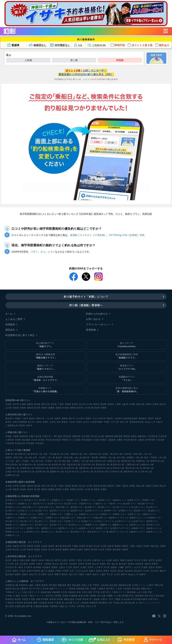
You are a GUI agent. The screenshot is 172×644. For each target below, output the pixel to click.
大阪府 (125, 404)
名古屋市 (24, 564)
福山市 (115, 564)
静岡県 (111, 404)
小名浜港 (104, 585)
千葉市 (23, 571)
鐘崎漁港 (24, 436)
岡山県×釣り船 (132, 468)
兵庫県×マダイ (38, 518)
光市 (72, 571)
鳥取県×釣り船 (57, 468)
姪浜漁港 (57, 440)
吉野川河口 (153, 599)
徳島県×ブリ (152, 521)
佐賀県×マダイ (103, 528)
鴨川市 (103, 418)
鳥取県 (16, 408)
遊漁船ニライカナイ (81, 235)
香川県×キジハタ (76, 525)
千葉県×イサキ (115, 504)
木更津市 (97, 560)
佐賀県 (66, 408)
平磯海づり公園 (114, 596)
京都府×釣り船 (147, 465)
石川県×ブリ (11, 511)
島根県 (23, 408)
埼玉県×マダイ (71, 504)
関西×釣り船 (24, 454)
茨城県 (68, 404)
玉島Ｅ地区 (87, 592)
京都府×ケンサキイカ (89, 514)
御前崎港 (139, 596)
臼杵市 (9, 571)
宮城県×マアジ (73, 500)
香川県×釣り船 (147, 468)
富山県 (82, 404)
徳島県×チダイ (27, 525)
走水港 (34, 440)
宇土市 (110, 574)
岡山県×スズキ (12, 521)
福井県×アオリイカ (94, 511)
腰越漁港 (142, 436)
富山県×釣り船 (72, 472)
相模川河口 (146, 589)
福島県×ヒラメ (120, 500)
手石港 (49, 440)
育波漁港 (67, 436)
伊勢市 (155, 564)
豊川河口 (50, 596)
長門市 (128, 567)
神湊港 (9, 436)
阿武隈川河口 (128, 596)
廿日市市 (155, 571)
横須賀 (18, 599)
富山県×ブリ (152, 507)
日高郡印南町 (96, 422)
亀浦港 (46, 606)
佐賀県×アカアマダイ (120, 528)
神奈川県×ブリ (63, 507)
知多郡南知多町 (130, 418)
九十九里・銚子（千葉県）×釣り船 (22, 461)
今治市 (69, 567)
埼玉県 (54, 404)
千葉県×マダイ (86, 504)
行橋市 (66, 571)
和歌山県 (140, 404)
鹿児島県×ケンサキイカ (117, 532)
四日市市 (64, 564)
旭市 (59, 422)
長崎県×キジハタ (154, 528)
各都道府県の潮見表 (16, 542)
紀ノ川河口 (70, 606)
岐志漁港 (26, 440)
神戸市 (152, 560)
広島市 (159, 422)
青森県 (16, 546)
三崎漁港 (84, 603)
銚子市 (44, 571)
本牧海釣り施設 (26, 585)
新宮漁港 (28, 603)
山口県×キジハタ (123, 521)
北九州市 (80, 418)
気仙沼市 (138, 571)
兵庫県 (132, 404)
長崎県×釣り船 (42, 468)
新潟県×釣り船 (117, 465)
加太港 (101, 436)
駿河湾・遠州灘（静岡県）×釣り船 (100, 458)
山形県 (44, 546)
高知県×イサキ (153, 525)
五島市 (62, 567)
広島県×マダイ (57, 521)
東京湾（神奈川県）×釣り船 (69, 458)
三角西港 (10, 603)
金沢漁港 (86, 436)
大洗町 (83, 567)
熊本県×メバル (63, 532)
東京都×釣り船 (44, 465)
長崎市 (34, 560)
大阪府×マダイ (134, 514)
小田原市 (118, 418)
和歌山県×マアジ (85, 518)
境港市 (159, 567)
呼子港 (96, 592)
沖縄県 (103, 408)
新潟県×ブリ (91, 507)
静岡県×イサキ (126, 511)
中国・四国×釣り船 (73, 454)
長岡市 (22, 426)
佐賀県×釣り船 (42, 472)
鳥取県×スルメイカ (138, 518)
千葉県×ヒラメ (101, 504)
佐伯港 (78, 599)
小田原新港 (152, 436)
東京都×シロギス (13, 507)
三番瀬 (38, 585)
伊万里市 (10, 567)
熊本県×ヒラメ (48, 532)
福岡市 (58, 418)
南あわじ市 (150, 422)
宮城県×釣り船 (27, 468)
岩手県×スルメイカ (14, 500)
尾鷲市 (58, 574)
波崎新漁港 (46, 592)
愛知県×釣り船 (103, 465)
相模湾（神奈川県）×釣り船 (19, 458)
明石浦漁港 (87, 440)
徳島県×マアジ (12, 525)
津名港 (85, 599)
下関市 (79, 560)
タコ (43, 252)
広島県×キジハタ (72, 521)
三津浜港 (99, 235)
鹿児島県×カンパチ (96, 532)
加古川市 (124, 422)
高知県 (30, 408)
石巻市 (145, 560)
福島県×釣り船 (86, 468)
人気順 (28, 60)
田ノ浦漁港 (95, 599)
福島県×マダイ (105, 500)
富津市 (9, 422)
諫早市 (124, 574)
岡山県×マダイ (27, 521)
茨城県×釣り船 (29, 465)
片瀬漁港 (37, 606)
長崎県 (73, 408)
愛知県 (103, 404)
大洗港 (96, 440)
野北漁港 (136, 589)
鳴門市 (58, 560)
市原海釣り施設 (57, 606)
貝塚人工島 (87, 585)
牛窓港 (32, 599)
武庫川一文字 (107, 599)
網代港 (134, 440)
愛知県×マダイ (12, 514)
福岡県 (59, 408)
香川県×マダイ (42, 525)
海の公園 (101, 596)
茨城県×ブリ (11, 504)
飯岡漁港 (118, 436)
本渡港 (25, 599)
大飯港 (141, 440)
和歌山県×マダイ (68, 518)
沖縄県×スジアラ (137, 532)
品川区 (86, 422)
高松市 (114, 571)
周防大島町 (25, 560)
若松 (79, 592)
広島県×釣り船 (88, 465)
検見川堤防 (84, 596)
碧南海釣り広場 (59, 592)
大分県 (87, 408)
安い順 (74, 60)
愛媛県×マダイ (92, 525)
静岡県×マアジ (141, 511)
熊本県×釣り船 (71, 468)
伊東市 (46, 422)
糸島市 (158, 418)
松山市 (96, 564)
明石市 (72, 418)
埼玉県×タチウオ (55, 504)
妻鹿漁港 (94, 603)
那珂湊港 (53, 585)
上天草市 (99, 567)
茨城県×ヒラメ (25, 504)
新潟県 (75, 404)
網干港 (29, 606)
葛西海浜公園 (125, 585)
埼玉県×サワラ (40, 504)
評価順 (120, 60)
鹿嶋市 (65, 418)
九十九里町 (107, 560)
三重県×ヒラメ (71, 514)
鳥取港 (53, 599)
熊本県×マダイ (33, 532)
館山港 (132, 603)
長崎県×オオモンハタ (15, 532)
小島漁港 (42, 603)
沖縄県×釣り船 (12, 468)
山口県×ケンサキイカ (104, 521)
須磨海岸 (24, 589)
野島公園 (159, 585)
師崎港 (93, 596)
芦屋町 (59, 571)
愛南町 (114, 567)
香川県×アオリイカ (59, 525)
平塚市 (107, 422)
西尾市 (37, 571)
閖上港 (16, 589)
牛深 (110, 603)
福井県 (96, 404)
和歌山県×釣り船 (13, 465)
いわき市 (136, 567)
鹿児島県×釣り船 (102, 468)
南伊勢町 (37, 567)
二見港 (119, 589)
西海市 (106, 571)
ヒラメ (51, 252)
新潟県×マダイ (78, 507)
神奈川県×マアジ (30, 507)
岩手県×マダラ (31, 500)
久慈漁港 (10, 440)
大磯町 (121, 567)
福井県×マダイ (78, 511)
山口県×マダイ (138, 521)
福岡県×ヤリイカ (49, 528)
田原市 (152, 567)
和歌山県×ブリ (101, 518)
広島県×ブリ (87, 521)
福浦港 (103, 440)
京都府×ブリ (106, 514)
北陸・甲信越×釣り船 (53, 454)
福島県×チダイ (134, 500)
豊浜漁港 (76, 585)
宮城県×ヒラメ (59, 500)
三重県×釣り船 (132, 465)
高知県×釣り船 (28, 472)
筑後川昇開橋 (42, 599)
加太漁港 (113, 585)
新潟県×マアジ (105, 507)
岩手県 (16, 404)
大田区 (53, 422)
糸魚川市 (33, 574)
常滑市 (81, 564)
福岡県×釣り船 (128, 461)
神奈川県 (45, 404)
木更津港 (19, 603)
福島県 (30, 404)
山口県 (9, 408)
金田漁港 (30, 443)
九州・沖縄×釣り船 (92, 454)
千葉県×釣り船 (113, 461)
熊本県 (80, 408)
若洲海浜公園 (12, 585)
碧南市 (99, 571)
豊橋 (35, 603)
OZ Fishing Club (118, 235)
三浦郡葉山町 (12, 426)
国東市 (143, 574)
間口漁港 (58, 436)
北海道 (9, 404)
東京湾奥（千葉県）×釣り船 (75, 461)
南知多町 (47, 567)
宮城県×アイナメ (89, 500)
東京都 (37, 404)
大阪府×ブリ (11, 518)
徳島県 (44, 408)
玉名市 (51, 574)
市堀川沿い (48, 436)
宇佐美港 (162, 436)
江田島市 (73, 564)
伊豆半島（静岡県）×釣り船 (130, 458)
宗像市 (18, 418)
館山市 (31, 422)
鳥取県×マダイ (155, 518)
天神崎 (65, 596)
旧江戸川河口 (35, 589)
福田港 (9, 589)
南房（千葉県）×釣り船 (155, 458)
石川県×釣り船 (145, 472)
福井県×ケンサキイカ (60, 511)
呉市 (17, 564)
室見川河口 (150, 596)
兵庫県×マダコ (52, 518)
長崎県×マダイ (138, 528)
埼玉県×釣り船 (101, 472)
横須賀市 (10, 418)
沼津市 (79, 422)
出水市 (117, 574)
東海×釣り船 (36, 454)
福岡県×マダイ (33, 528)
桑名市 (163, 571)
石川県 (89, 404)
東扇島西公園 (83, 589)
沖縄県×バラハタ (154, 532)
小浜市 (72, 422)
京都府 (148, 404)
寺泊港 (127, 440)
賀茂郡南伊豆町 (137, 422)
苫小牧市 (42, 574)
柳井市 (65, 574)
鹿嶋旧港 (76, 436)
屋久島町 (10, 574)
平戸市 (138, 560)
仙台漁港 (125, 599)
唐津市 (131, 564)
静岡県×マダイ (111, 511)
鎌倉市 (65, 422)
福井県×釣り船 (59, 465)
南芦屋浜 (110, 589)
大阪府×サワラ (149, 514)
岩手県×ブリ (45, 500)
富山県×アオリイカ (122, 507)
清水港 (46, 589)
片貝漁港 (127, 589)
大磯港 (119, 440)
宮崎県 (109, 550)
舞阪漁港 (62, 585)
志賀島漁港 (20, 606)
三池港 (93, 589)
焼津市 (29, 426)
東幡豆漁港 (69, 599)
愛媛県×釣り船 (57, 472)
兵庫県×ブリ (24, 518)
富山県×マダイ (138, 507)
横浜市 (32, 418)
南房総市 (143, 418)
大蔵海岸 (72, 592)
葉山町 (121, 571)
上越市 (103, 574)
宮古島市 (28, 567)
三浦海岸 (101, 589)
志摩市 (32, 564)
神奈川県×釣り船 (97, 461)
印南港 (18, 440)
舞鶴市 (92, 571)
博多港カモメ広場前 (71, 440)
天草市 (91, 567)
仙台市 (85, 571)
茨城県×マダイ (149, 500)
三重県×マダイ (57, 514)
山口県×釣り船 (86, 472)
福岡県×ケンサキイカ (68, 528)
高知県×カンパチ (137, 525)
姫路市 (116, 560)
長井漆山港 (20, 443)
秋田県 (30, 546)
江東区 (38, 422)
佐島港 (134, 436)
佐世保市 (139, 564)
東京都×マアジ (130, 504)
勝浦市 (110, 418)
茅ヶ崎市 (19, 567)
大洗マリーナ (34, 592)
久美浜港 (39, 443)
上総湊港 (111, 440)
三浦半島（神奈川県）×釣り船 (137, 454)
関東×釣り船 (11, 454)
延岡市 (159, 560)
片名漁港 (160, 440)
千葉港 (58, 603)
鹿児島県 (95, 408)
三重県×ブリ (43, 514)
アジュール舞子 (146, 585)
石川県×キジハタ (26, 511)
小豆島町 (47, 564)
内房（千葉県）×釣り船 (50, 461)
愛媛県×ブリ (106, 525)
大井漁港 (10, 443)
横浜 (69, 585)
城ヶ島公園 (67, 603)
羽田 (150, 592)
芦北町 (107, 567)
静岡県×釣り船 (157, 461)
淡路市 (88, 418)
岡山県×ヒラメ (42, 521)
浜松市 (41, 560)
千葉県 (61, 404)
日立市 (96, 418)
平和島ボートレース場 (16, 592)
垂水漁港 (160, 596)
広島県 (156, 404)
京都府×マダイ (120, 514)
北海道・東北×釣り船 (112, 454)
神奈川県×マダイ (47, 507)
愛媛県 (51, 408)
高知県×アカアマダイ (15, 528)
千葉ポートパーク (36, 596)
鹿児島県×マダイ (79, 532)
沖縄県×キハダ (12, 535)
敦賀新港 (10, 599)
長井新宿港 (150, 440)
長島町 (103, 564)
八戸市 (78, 571)
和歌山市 (40, 418)
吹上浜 (76, 603)
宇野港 (96, 585)
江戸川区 (115, 422)
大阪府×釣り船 (73, 465)
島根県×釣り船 (12, 475)
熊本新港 (103, 603)
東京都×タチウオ (146, 504)
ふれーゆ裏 (142, 592)
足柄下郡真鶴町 (20, 422)
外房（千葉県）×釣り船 (44, 458)
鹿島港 (45, 585)
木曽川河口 (106, 592)
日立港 (24, 596)
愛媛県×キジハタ (121, 525)
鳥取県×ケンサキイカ (118, 518)
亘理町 (145, 567)
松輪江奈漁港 (35, 436)
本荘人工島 (91, 606)
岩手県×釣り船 (117, 468)
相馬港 (72, 589)
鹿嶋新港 (109, 436)
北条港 (133, 235)
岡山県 (163, 404)
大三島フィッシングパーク (148, 603)
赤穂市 (25, 574)
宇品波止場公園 (120, 603)
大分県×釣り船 (116, 472)
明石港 (94, 436)
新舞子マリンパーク (59, 589)
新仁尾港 (10, 606)
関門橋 (58, 596)
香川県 (37, 408)
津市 (109, 564)
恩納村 (51, 571)
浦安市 (148, 564)
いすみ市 (50, 418)
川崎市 (88, 574)
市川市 (146, 571)
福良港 (41, 440)
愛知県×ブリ (154, 511)
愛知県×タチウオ (28, 514)
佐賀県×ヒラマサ (87, 528)
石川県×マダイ (42, 511)
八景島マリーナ (119, 592)
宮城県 (23, 404)
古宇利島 (81, 606)
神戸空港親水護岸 (139, 599)
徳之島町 (129, 571)
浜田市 (76, 567)
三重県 (118, 404)
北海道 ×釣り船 (13, 472)
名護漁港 (73, 596)
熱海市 (151, 418)
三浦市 (25, 418)
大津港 (135, 585)
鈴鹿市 (30, 571)
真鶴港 (127, 436)
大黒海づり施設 (13, 596)
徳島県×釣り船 (131, 472)
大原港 (16, 436)
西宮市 (96, 574)
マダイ (34, 252)
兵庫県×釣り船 (143, 461)
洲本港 (51, 603)
